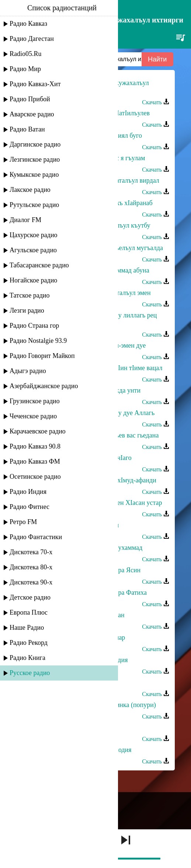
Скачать (156, 102)
